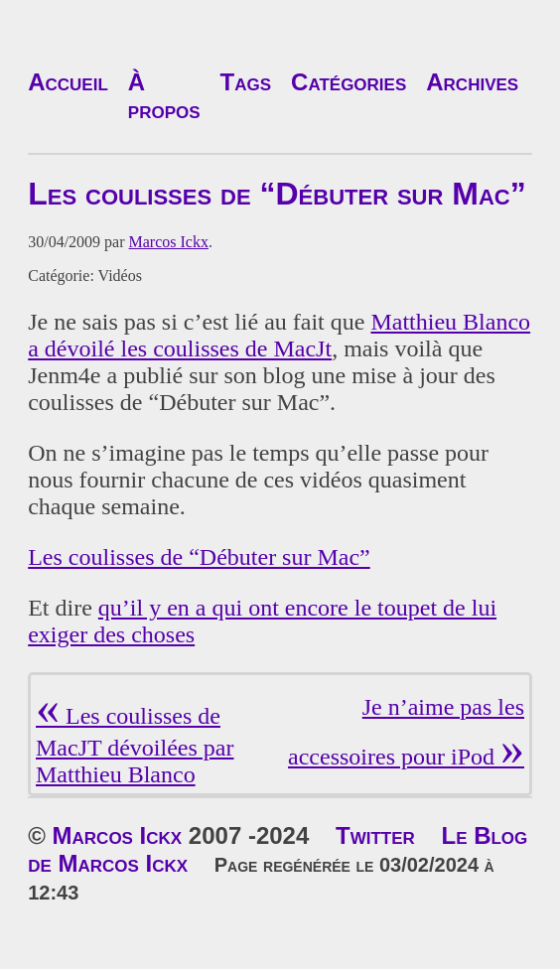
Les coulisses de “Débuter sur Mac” (199, 557)
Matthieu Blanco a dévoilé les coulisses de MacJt (279, 335)
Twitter (375, 835)
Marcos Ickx (169, 242)
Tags (246, 82)
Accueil (68, 82)
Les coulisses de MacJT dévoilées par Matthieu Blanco (135, 745)
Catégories (349, 82)
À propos (164, 96)
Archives (472, 82)
